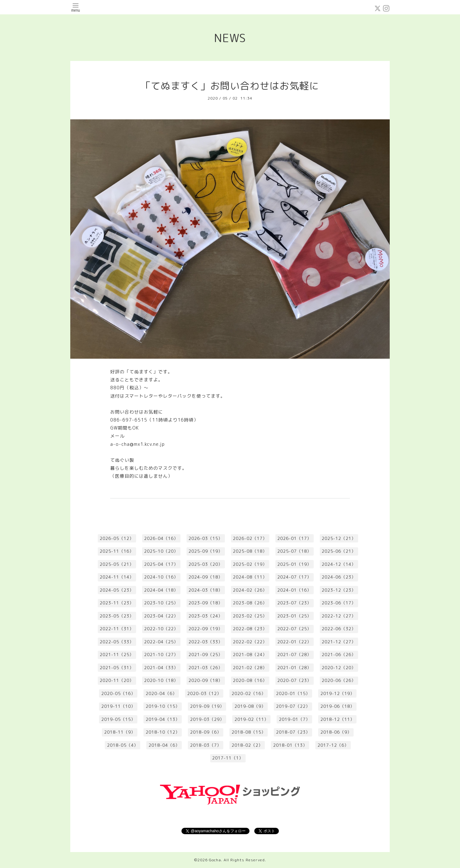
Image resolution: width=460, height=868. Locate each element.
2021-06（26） (339, 655)
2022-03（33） (206, 642)
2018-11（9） (120, 732)
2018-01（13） (290, 745)
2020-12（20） (339, 668)
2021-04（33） (161, 668)
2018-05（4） (123, 745)
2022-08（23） (250, 629)
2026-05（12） (117, 538)
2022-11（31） (117, 629)
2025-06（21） (339, 551)
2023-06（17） (339, 603)
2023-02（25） (250, 616)
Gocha (215, 860)
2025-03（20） (206, 564)
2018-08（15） (249, 732)
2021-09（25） (206, 655)
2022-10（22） (161, 629)
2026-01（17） (294, 538)
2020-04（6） (161, 693)
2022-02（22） (250, 642)
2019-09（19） (207, 706)
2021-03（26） (206, 668)
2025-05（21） (117, 564)
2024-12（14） (339, 564)
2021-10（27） (161, 655)
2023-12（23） (339, 590)
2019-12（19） (337, 693)
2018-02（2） (247, 745)
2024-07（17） (294, 577)
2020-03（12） (204, 693)
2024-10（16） (161, 577)
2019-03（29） (207, 719)
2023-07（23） (294, 603)
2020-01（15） (293, 693)
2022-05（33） (117, 642)
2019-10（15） (163, 706)
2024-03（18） (206, 590)
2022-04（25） (161, 642)
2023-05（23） (117, 616)
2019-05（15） (118, 719)
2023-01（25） (294, 616)
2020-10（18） (161, 680)
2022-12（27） (339, 616)
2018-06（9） (336, 732)
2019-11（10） (118, 706)
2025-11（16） (117, 551)
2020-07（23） (294, 680)
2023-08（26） (250, 603)
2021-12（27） (339, 642)
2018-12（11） (337, 719)
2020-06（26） (339, 680)
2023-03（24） (206, 616)
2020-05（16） (118, 693)
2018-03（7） (206, 745)
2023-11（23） (117, 603)
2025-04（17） (161, 564)
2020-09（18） (206, 680)
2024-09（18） (206, 577)
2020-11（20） (117, 680)
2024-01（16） (294, 590)
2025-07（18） (294, 551)
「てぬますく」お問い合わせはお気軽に (230, 86)
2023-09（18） (206, 603)
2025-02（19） (250, 564)
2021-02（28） (250, 668)
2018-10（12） (163, 732)
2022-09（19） (206, 629)
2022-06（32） (339, 629)
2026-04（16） (161, 538)
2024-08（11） (250, 577)
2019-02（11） (252, 719)
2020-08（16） (250, 680)
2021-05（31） (117, 668)
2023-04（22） (161, 616)
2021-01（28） (294, 668)
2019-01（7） (295, 719)
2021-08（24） (250, 655)
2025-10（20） (161, 551)
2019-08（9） (250, 706)
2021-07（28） (294, 655)
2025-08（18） (250, 551)
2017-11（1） (228, 758)
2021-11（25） (117, 655)
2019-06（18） (337, 706)
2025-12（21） (339, 538)
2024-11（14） (117, 577)
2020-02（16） (249, 693)
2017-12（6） (333, 745)
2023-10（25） (161, 603)
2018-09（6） (206, 732)
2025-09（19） (206, 551)
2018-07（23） (293, 732)
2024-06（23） (339, 577)
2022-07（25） (294, 629)
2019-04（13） (163, 719)
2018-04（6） (164, 745)
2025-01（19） (294, 564)
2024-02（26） (250, 590)
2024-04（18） (161, 590)
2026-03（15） (206, 538)
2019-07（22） (293, 706)
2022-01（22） (294, 642)
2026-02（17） (250, 538)
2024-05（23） (117, 590)
